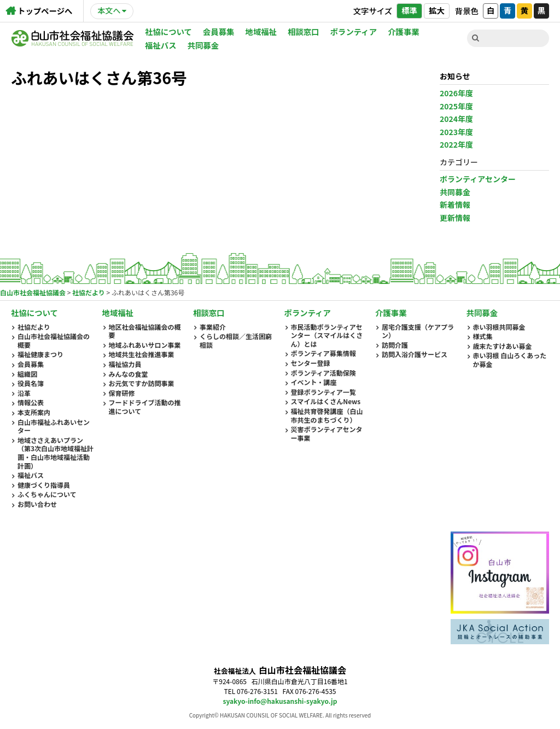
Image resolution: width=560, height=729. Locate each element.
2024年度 (456, 119)
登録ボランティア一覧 (323, 392)
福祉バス (161, 45)
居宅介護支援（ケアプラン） (418, 331)
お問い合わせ (37, 504)
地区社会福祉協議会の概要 (145, 331)
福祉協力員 (125, 364)
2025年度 (456, 106)
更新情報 (455, 218)
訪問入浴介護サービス (415, 354)
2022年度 (456, 144)
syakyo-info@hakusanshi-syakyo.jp (280, 701)
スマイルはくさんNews (326, 401)
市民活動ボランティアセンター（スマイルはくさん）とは (327, 336)
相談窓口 (304, 31)
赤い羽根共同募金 (499, 327)
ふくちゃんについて (47, 494)
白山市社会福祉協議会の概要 (54, 340)
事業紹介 (213, 327)
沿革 (24, 393)
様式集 (483, 336)
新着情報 (455, 205)
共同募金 (203, 45)
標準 (409, 10)
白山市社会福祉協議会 (72, 38)
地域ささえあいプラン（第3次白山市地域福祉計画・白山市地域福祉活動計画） (56, 453)
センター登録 (311, 363)
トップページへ (45, 11)
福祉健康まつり (40, 354)
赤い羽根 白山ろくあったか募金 (510, 360)
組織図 (27, 374)
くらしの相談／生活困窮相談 (236, 340)
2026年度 (456, 93)
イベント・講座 (314, 382)
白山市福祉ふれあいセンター (54, 426)
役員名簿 (31, 383)
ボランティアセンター (478, 179)
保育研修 (122, 393)
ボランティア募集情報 (323, 353)
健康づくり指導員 (44, 485)
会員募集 (219, 31)
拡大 (437, 10)
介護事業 (404, 31)
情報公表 (31, 403)
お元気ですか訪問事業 (142, 383)
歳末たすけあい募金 (503, 346)
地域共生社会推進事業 (142, 354)
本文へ (109, 10)
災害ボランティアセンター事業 (327, 433)
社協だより (34, 327)
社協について (168, 31)
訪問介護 (395, 345)
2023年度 (456, 132)
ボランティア (354, 31)
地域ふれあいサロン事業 (145, 345)
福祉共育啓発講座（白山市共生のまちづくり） (327, 415)
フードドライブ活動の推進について (145, 407)
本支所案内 (34, 412)
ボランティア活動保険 (323, 373)
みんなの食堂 (129, 374)
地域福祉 (261, 31)
